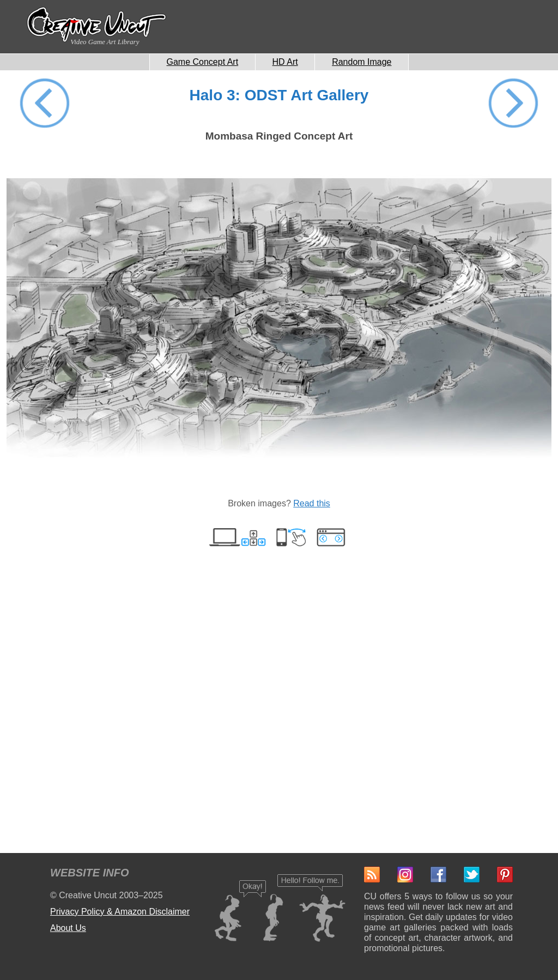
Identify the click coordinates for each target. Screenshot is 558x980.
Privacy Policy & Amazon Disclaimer (120, 912)
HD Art (285, 62)
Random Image (362, 62)
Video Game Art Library (105, 42)
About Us (68, 928)
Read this (312, 503)
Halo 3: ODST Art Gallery (279, 95)
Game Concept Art (203, 62)
